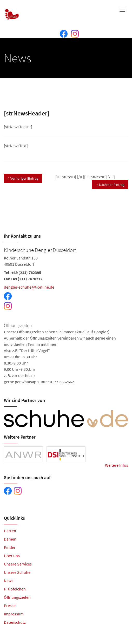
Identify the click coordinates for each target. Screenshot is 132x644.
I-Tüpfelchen (15, 589)
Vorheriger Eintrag (23, 178)
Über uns (12, 556)
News (9, 581)
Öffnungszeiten (17, 597)
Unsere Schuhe (17, 572)
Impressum (14, 614)
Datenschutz (15, 622)
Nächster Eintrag (111, 185)
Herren (10, 531)
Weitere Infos (117, 465)
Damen (10, 539)
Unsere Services (18, 564)
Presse (10, 606)
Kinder (10, 547)
